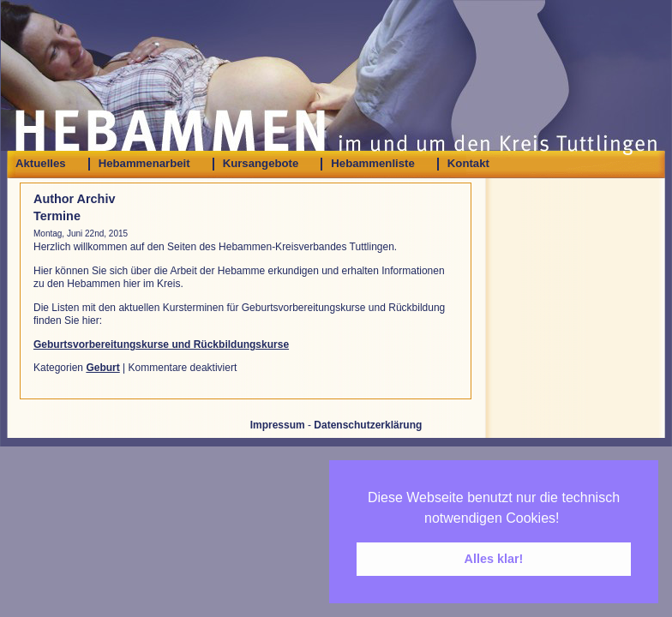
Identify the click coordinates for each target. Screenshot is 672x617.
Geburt (102, 368)
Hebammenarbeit (144, 164)
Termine (57, 216)
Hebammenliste (372, 164)
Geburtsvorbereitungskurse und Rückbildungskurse (161, 344)
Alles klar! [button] (494, 559)
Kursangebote (261, 164)
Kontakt (468, 164)
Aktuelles (41, 164)
